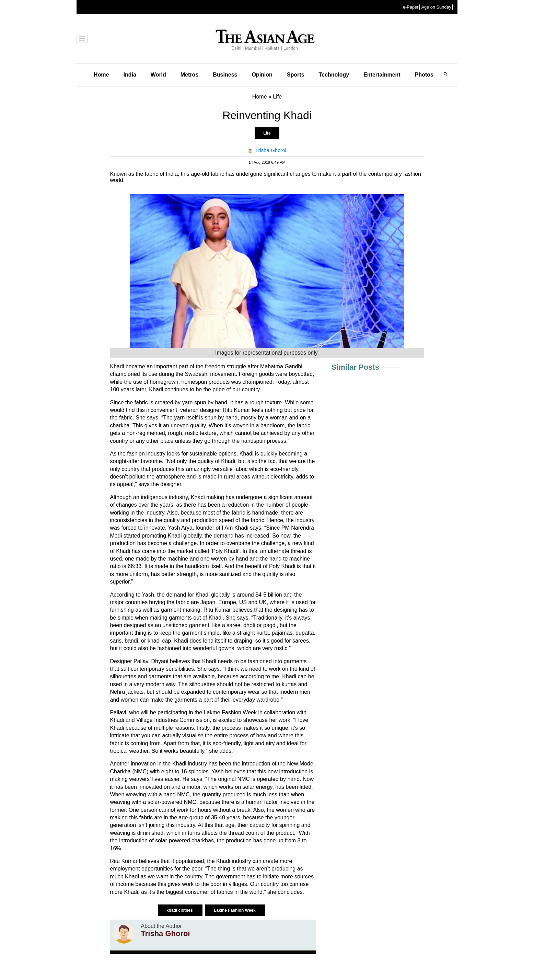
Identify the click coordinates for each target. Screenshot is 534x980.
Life (267, 133)
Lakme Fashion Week (235, 910)
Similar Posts (355, 367)
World (158, 75)
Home (101, 75)
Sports (296, 75)
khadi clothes (180, 910)
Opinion (262, 75)
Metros (189, 75)
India (130, 75)
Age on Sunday (436, 7)
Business (225, 75)
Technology (334, 75)
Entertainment (382, 75)
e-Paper (411, 7)
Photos (424, 75)
